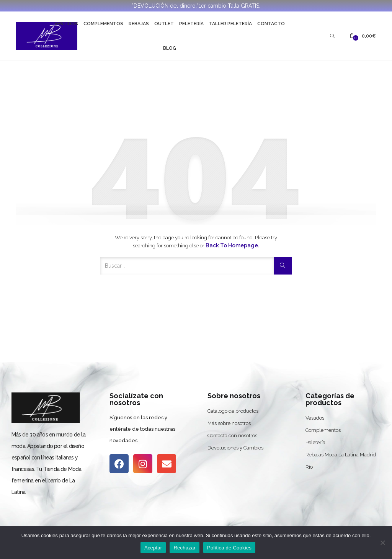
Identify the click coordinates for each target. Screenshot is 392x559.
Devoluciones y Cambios (235, 448)
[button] (363, 36)
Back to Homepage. (232, 245)
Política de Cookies (229, 548)
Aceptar (153, 548)
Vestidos (66, 24)
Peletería (191, 24)
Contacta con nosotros (232, 436)
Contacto (271, 24)
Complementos (103, 24)
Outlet (164, 24)
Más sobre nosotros (229, 423)
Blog (170, 48)
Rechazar (185, 548)
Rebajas (139, 24)
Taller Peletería (230, 24)
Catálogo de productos (233, 411)
